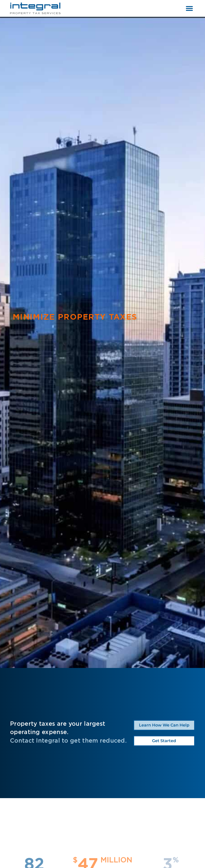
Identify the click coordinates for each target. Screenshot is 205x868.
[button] (189, 8)
